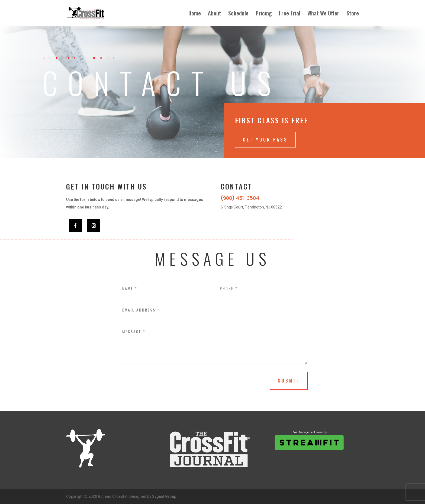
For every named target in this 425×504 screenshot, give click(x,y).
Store (353, 14)
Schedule (238, 14)
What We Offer (323, 14)
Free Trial (290, 14)
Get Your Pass (265, 140)
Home (195, 14)
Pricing (264, 14)
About (215, 14)
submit (289, 381)
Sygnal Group (164, 496)
